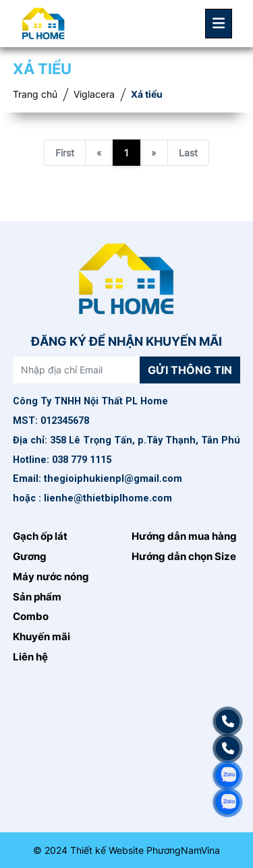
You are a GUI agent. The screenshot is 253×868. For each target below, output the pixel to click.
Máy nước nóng (51, 577)
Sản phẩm (37, 597)
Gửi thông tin (190, 370)
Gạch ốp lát (40, 536)
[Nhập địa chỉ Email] (77, 370)
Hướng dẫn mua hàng (184, 536)
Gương (30, 557)
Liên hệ (30, 657)
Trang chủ (35, 94)
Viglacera (94, 94)
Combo (31, 617)
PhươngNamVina (183, 850)
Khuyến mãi (41, 637)
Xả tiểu (147, 94)
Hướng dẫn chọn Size (184, 557)
